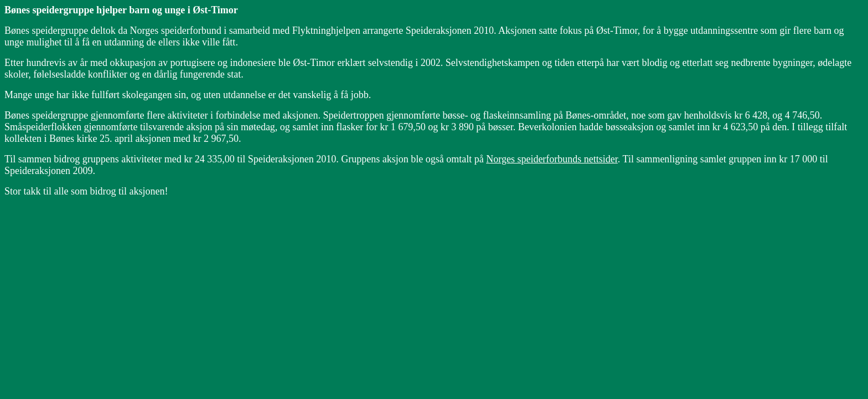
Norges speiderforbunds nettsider (552, 159)
